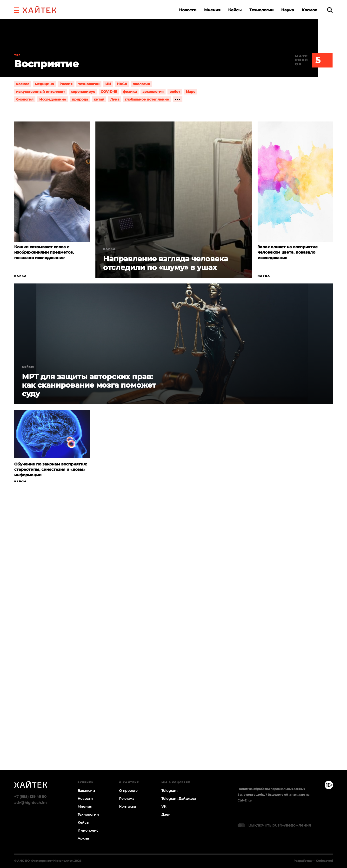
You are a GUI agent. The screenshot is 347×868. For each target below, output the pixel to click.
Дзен (166, 814)
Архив (83, 838)
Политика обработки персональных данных (271, 789)
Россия (66, 84)
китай (99, 99)
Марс (190, 92)
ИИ (108, 84)
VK (164, 807)
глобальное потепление (147, 99)
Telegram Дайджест (179, 799)
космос (23, 84)
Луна (115, 99)
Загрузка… (173, 646)
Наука (288, 10)
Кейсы (235, 10)
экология (141, 84)
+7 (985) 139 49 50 (30, 797)
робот (175, 92)
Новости (188, 10)
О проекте (128, 791)
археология (153, 92)
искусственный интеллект (40, 92)
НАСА (122, 84)
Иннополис (88, 830)
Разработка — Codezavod (313, 861)
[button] (16, 10)
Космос (309, 10)
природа (80, 99)
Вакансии (86, 791)
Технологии (261, 10)
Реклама (127, 799)
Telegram (170, 791)
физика (130, 92)
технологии (89, 84)
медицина (44, 84)
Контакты (127, 807)
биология (25, 99)
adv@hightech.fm (30, 803)
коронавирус (83, 92)
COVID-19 (109, 92)
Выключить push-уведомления (280, 825)
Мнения (212, 10)
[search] (330, 10)
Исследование (53, 99)
